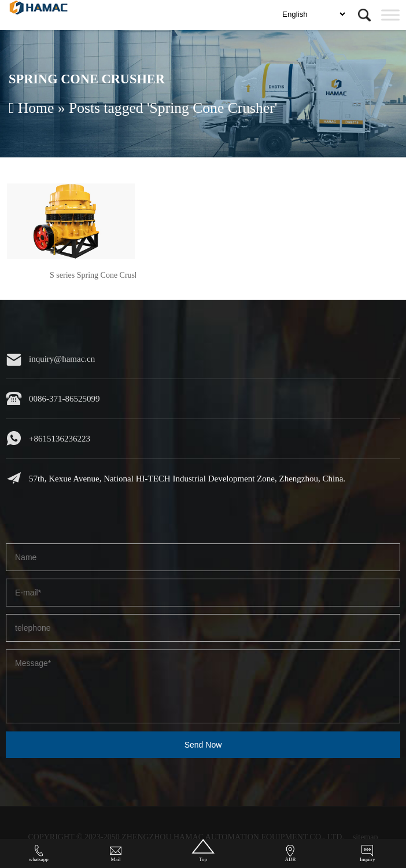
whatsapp (39, 854)
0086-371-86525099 (64, 399)
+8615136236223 (60, 439)
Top (203, 851)
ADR (290, 854)
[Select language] (313, 14)
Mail (116, 854)
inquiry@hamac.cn (62, 359)
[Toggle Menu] (390, 15)
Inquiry (368, 854)
